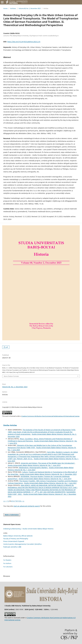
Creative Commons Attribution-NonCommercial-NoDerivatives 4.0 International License (50, 416)
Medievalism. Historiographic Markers (34, 468)
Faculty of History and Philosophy (16, 539)
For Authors (7, 563)
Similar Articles (10, 425)
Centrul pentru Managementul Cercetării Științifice (22, 544)
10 (20, 501)
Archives (13, 8)
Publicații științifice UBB (12, 547)
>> (23, 501)
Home (5, 8)
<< (4, 501)
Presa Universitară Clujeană (14, 541)
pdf (7, 347)
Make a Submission (12, 515)
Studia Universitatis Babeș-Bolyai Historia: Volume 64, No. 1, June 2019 (34, 465)
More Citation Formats (11, 376)
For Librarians (8, 567)
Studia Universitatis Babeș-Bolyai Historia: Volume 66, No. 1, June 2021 (50, 483)
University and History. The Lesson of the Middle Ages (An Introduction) (48, 463)
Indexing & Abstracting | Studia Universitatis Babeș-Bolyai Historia (28, 529)
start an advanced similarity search (27, 506)
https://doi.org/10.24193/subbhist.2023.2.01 (24, 42)
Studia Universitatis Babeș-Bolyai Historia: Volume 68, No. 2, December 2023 (48, 474)
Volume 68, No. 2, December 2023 (30, 8)
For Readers (7, 560)
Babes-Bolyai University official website (18, 536)
